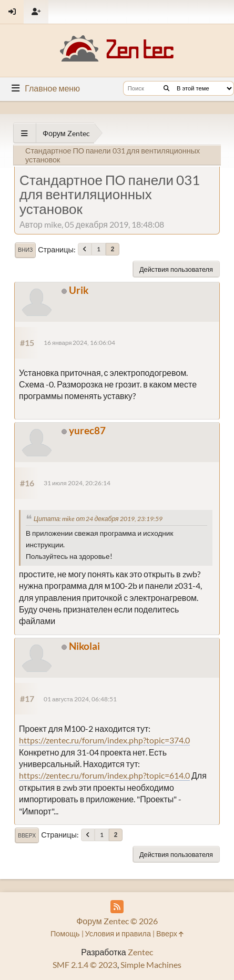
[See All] (24, 133)
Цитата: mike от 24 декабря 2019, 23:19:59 (98, 519)
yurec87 (87, 430)
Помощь (65, 933)
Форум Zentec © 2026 (117, 921)
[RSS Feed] (117, 907)
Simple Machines (151, 964)
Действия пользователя (176, 269)
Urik (79, 290)
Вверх (27, 835)
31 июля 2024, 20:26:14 (77, 483)
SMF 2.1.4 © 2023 (85, 964)
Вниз (25, 250)
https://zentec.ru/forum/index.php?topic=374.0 (104, 740)
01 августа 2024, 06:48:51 (80, 699)
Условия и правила (118, 933)
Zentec (140, 952)
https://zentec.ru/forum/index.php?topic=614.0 (104, 775)
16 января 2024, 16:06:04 (80, 343)
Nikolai (84, 646)
